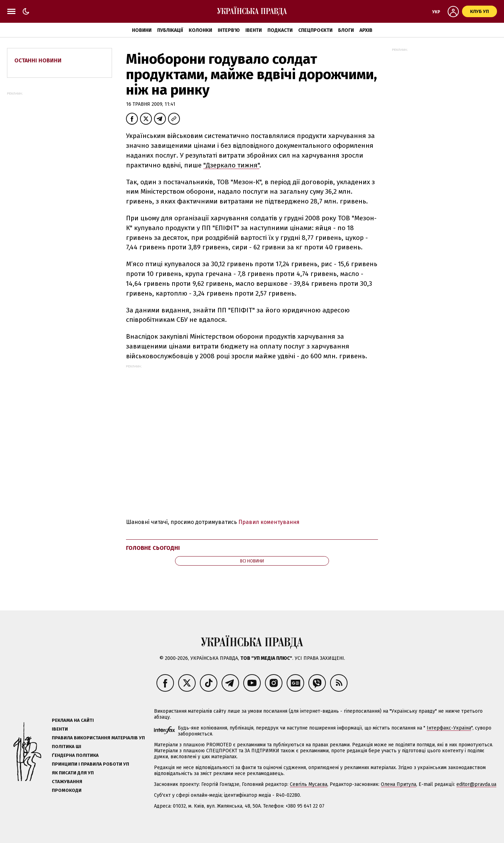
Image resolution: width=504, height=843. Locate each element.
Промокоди (67, 790)
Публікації (170, 30)
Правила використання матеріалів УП (98, 738)
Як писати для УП (73, 773)
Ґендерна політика (75, 755)
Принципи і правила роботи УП (90, 764)
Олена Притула (398, 784)
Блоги (346, 30)
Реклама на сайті (73, 720)
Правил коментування (269, 522)
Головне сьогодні (153, 548)
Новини (142, 30)
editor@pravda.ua (476, 784)
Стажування (67, 782)
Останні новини (38, 60)
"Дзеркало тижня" (231, 165)
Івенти (254, 30)
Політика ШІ (66, 747)
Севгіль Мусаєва (309, 784)
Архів (366, 30)
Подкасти (280, 30)
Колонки (200, 30)
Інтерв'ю (229, 30)
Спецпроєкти (315, 30)
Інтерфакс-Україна (449, 728)
